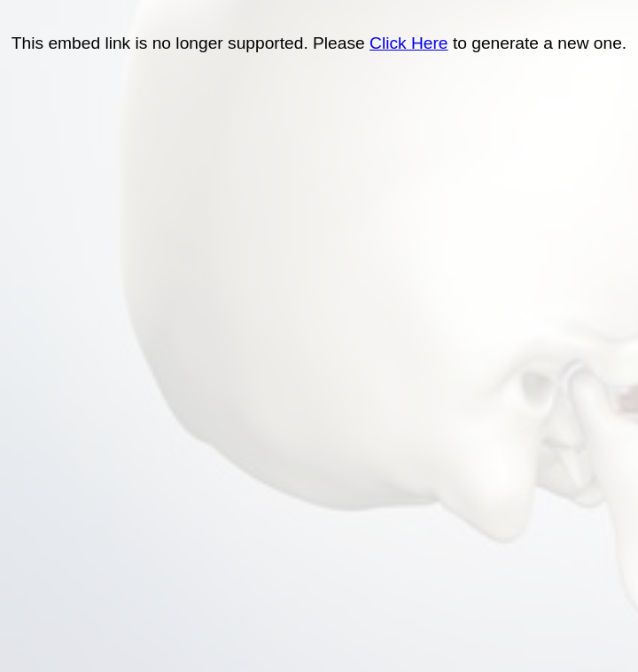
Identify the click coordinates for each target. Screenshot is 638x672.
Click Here (409, 43)
